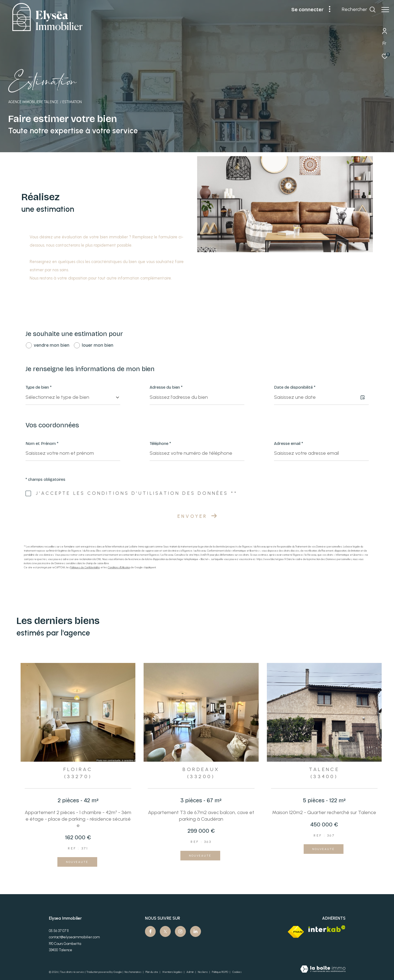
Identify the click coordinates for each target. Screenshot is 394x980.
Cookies (237, 972)
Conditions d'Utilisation (119, 567)
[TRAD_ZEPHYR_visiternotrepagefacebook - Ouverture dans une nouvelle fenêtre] (150, 931)
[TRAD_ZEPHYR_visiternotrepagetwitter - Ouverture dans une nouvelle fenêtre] (165, 931)
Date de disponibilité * (295, 387)
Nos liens (203, 972)
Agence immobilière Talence (33, 102)
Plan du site (152, 972)
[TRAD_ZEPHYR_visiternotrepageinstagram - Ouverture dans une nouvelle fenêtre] (180, 931)
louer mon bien (98, 345)
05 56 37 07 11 (59, 931)
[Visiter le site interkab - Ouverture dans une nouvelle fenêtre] (327, 929)
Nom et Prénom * (42, 444)
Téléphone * (160, 444)
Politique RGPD (220, 972)
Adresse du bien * (166, 387)
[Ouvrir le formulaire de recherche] (359, 10)
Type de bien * (39, 387)
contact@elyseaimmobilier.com (74, 937)
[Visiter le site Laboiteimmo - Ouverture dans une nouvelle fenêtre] (323, 970)
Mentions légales (173, 972)
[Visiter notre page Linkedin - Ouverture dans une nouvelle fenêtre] (195, 931)
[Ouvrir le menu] (385, 10)
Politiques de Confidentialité (85, 567)
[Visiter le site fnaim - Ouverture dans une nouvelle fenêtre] (296, 932)
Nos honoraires (133, 972)
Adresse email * (289, 444)
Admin (190, 972)
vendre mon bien (52, 345)
